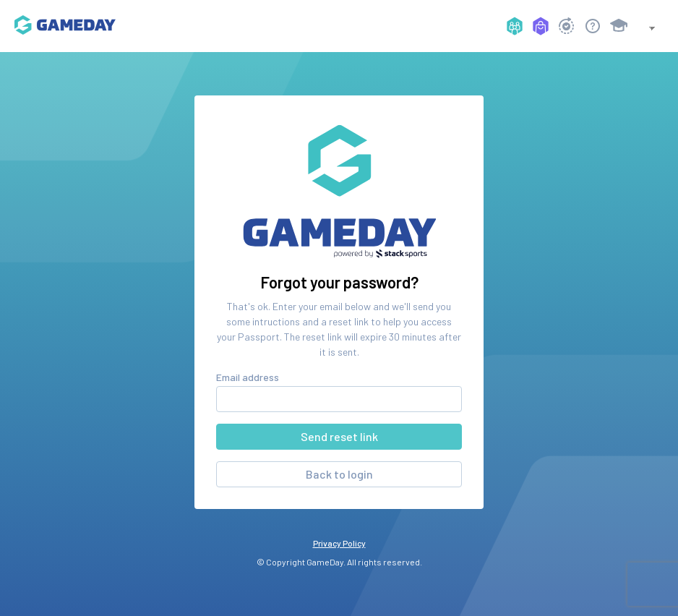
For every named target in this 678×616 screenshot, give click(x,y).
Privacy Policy (339, 543)
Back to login (339, 474)
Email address (248, 377)
